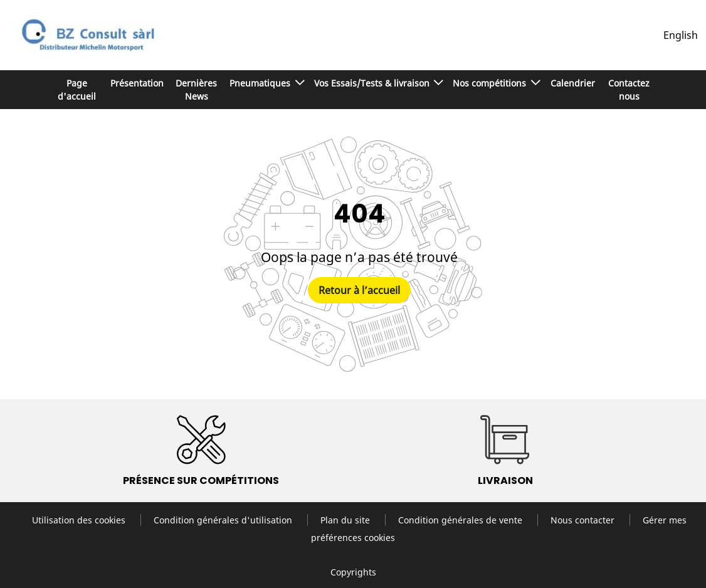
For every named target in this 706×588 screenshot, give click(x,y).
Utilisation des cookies (80, 520)
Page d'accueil (77, 90)
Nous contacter (584, 520)
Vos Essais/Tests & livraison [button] (373, 83)
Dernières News (196, 90)
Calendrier (573, 83)
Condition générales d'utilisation (224, 520)
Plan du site (346, 520)
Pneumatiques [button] (261, 83)
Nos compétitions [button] (491, 83)
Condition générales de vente (461, 520)
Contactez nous (629, 90)
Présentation (137, 83)
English (681, 35)
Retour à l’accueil (359, 290)
